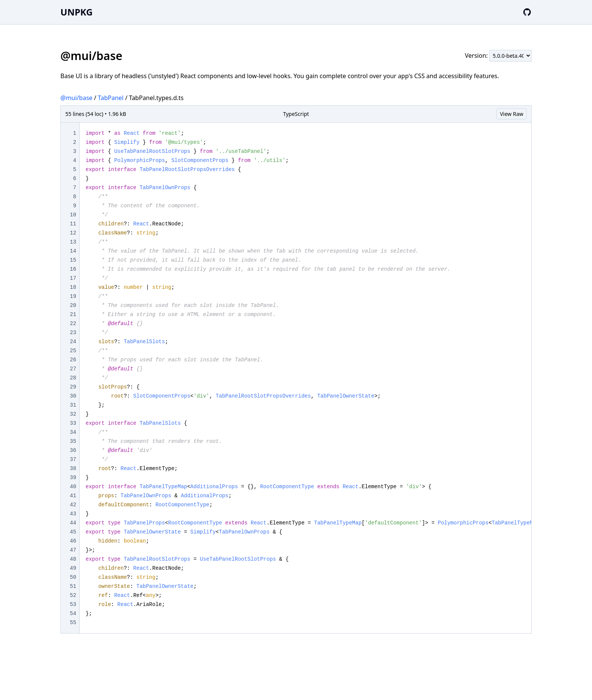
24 (73, 342)
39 (73, 478)
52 (73, 595)
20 (73, 305)
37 (73, 459)
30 (73, 396)
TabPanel (111, 98)
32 (73, 414)
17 (73, 278)
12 (73, 233)
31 (73, 405)
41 (73, 496)
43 (73, 514)
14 (73, 251)
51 (73, 586)
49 (73, 568)
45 (73, 532)
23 (73, 333)
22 (73, 324)
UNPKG (76, 12)
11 (73, 224)
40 (73, 487)
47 (73, 550)
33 (73, 423)
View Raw (512, 114)
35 (73, 441)
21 (73, 315)
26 (73, 360)
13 (73, 242)
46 (73, 541)
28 (73, 378)
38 (73, 469)
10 (73, 215)
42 (73, 505)
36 (73, 450)
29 (73, 387)
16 (73, 269)
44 (73, 523)
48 (73, 559)
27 (73, 369)
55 (73, 623)
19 (73, 296)
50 (73, 577)
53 (73, 604)
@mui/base (76, 98)
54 (73, 614)
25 (73, 351)
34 (73, 432)
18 (73, 287)
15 (73, 260)
